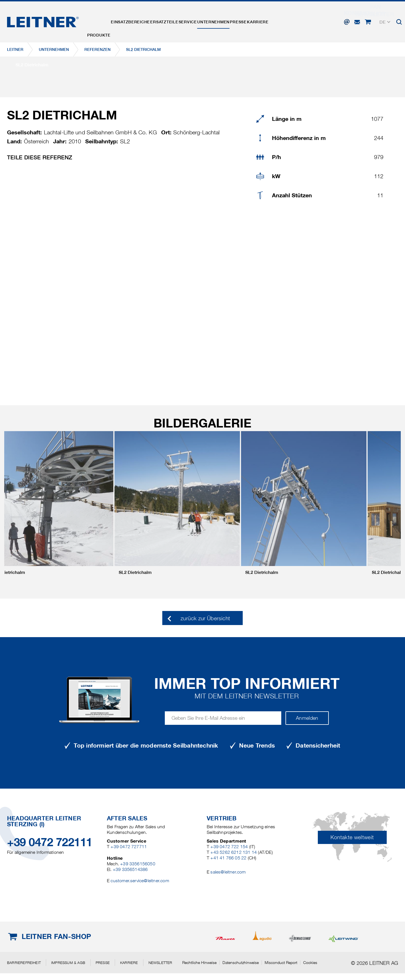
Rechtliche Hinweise (199, 963)
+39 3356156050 (138, 864)
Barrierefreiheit (24, 963)
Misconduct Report (281, 963)
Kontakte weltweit (352, 837)
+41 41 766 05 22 (228, 858)
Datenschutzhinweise (241, 963)
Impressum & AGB (68, 963)
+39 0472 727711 (129, 847)
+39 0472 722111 (50, 842)
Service (212, 21)
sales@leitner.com (228, 872)
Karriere (303, 21)
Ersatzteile (182, 21)
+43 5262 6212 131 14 (234, 852)
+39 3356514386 (130, 869)
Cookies (310, 963)
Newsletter (160, 963)
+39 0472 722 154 (229, 847)
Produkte (102, 21)
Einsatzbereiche (141, 21)
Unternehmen (245, 21)
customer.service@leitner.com (140, 881)
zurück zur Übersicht (205, 618)
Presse (276, 21)
